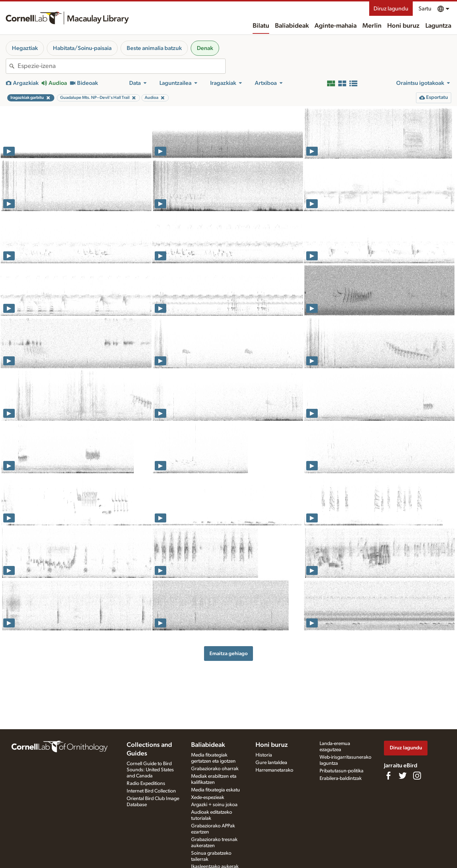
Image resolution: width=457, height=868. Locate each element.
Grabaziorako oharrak (215, 769)
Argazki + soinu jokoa (214, 805)
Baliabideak (292, 26)
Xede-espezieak (208, 798)
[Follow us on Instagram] (417, 776)
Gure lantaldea (271, 763)
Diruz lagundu (391, 9)
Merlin (372, 26)
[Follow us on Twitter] (403, 776)
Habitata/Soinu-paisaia (82, 48)
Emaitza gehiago (228, 654)
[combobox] (121, 66)
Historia (264, 755)
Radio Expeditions (146, 784)
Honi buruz (403, 26)
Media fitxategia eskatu (216, 790)
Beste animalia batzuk (154, 48)
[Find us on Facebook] (388, 776)
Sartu (425, 9)
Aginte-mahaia (336, 26)
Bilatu (261, 26)
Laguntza (438, 26)
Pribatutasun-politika (341, 771)
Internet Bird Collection (151, 791)
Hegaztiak (25, 48)
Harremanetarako (274, 770)
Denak (205, 48)
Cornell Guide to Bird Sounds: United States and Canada (150, 770)
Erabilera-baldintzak (341, 778)
